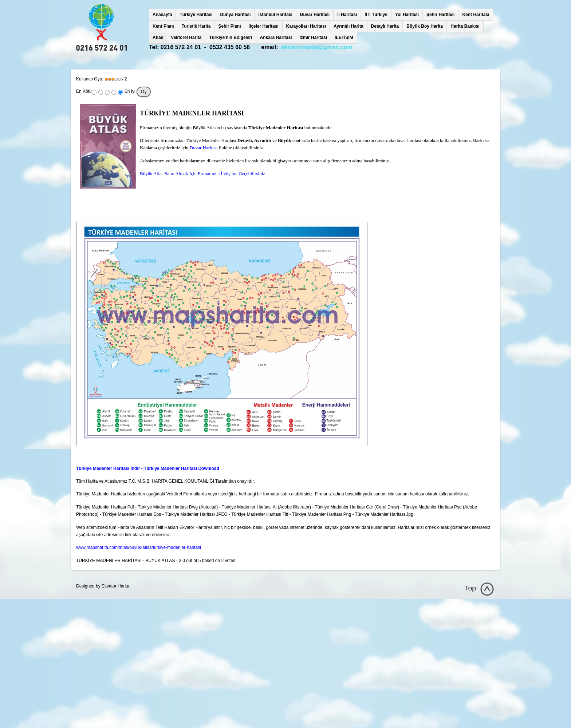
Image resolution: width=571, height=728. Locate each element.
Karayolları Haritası (306, 26)
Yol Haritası (407, 15)
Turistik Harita (196, 26)
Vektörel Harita (186, 37)
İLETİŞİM (344, 37)
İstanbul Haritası (275, 15)
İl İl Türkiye (376, 15)
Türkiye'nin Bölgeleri (231, 37)
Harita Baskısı (465, 26)
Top (470, 588)
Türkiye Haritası (196, 15)
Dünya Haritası (235, 15)
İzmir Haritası (313, 37)
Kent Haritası (476, 15)
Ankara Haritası (276, 37)
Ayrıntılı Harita (348, 26)
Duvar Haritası (315, 15)
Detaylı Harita (385, 26)
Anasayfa (162, 15)
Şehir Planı (230, 26)
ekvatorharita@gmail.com (317, 47)
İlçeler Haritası (264, 26)
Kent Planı (163, 26)
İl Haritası (347, 15)
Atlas (158, 37)
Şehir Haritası (440, 15)
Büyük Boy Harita (425, 26)
